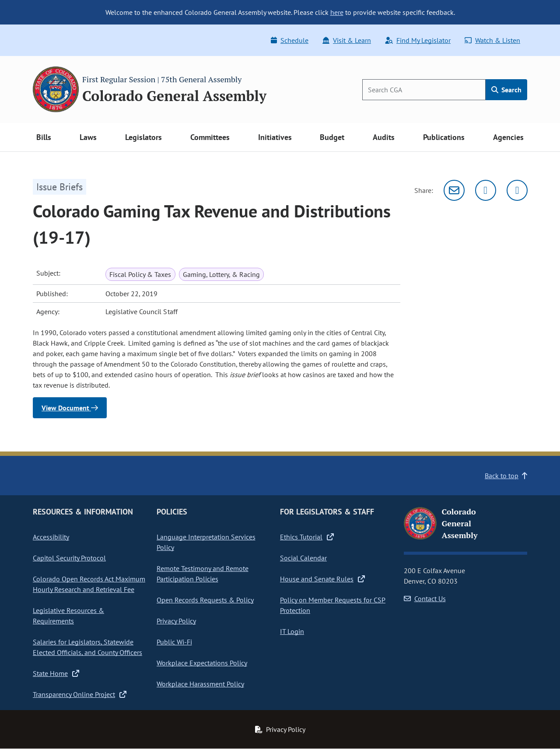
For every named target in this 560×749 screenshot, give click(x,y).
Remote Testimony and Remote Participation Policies (203, 574)
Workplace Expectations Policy (202, 663)
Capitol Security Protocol (69, 558)
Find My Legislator (418, 40)
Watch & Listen (492, 40)
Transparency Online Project (80, 694)
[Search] (424, 90)
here (337, 12)
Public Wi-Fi (174, 642)
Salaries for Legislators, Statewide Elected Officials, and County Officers (87, 647)
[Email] (454, 190)
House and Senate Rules (322, 579)
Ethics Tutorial (307, 537)
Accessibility (51, 537)
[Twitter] (486, 190)
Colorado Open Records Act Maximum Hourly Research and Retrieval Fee (89, 584)
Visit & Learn (347, 40)
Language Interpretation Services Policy (206, 542)
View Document (70, 408)
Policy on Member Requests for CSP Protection (333, 605)
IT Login (292, 631)
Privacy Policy (176, 621)
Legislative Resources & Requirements (68, 616)
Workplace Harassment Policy (200, 684)
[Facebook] (517, 190)
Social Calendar (303, 558)
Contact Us (425, 598)
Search (506, 90)
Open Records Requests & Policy (205, 600)
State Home (56, 673)
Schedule (290, 40)
